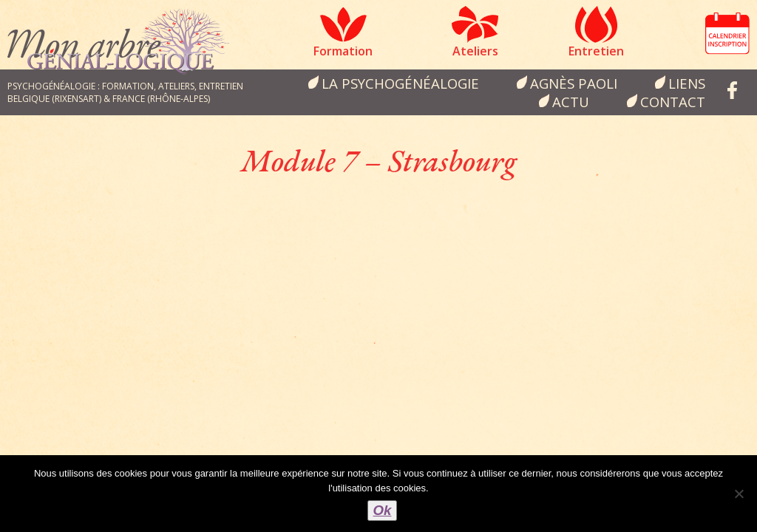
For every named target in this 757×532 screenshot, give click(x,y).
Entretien (596, 51)
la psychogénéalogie (400, 83)
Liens (687, 83)
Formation (343, 51)
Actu (571, 102)
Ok (383, 510)
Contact (673, 102)
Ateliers (475, 51)
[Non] (739, 494)
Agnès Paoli (574, 83)
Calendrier (727, 33)
